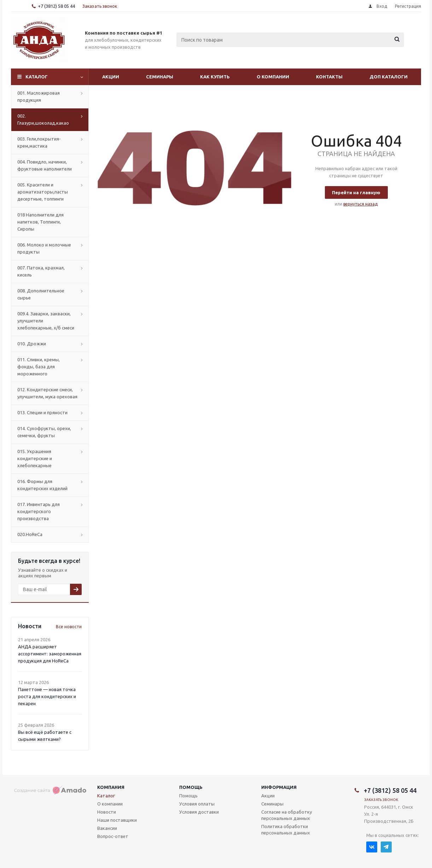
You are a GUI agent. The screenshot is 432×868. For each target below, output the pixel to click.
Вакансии (107, 828)
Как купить (215, 77)
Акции (111, 77)
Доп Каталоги (389, 77)
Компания (111, 787)
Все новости (69, 627)
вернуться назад (360, 204)
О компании (273, 77)
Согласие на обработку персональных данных (287, 815)
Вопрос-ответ (113, 836)
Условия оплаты (197, 804)
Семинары (160, 77)
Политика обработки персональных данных (286, 830)
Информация (279, 787)
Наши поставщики (117, 820)
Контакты (329, 77)
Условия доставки (199, 812)
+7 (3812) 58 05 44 (56, 6)
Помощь (191, 787)
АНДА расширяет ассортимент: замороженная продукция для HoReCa (50, 654)
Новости (107, 812)
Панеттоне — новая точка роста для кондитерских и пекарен (47, 696)
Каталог (37, 77)
